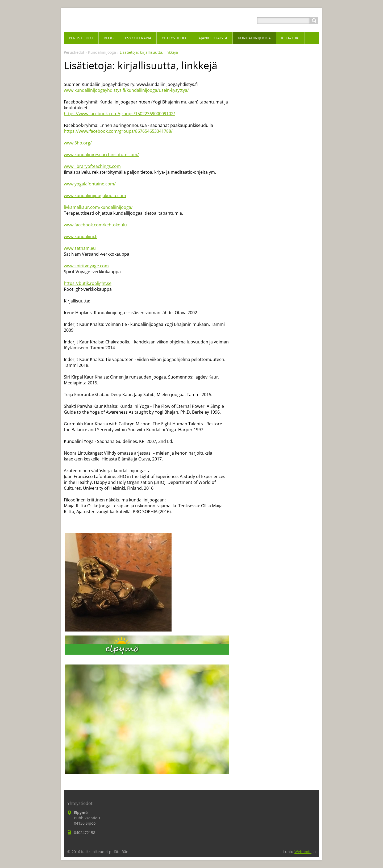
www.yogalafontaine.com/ (90, 184)
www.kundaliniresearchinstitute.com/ (101, 155)
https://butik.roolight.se (88, 283)
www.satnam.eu (80, 248)
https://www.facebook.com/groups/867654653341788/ (118, 131)
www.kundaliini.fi (81, 236)
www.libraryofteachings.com (92, 166)
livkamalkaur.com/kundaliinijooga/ (98, 207)
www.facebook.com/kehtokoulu (95, 225)
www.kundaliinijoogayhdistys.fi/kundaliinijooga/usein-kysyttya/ (126, 90)
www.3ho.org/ (78, 143)
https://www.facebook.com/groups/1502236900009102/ (119, 114)
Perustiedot (74, 52)
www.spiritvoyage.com (86, 266)
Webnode (303, 852)
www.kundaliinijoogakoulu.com (95, 196)
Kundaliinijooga (102, 52)
